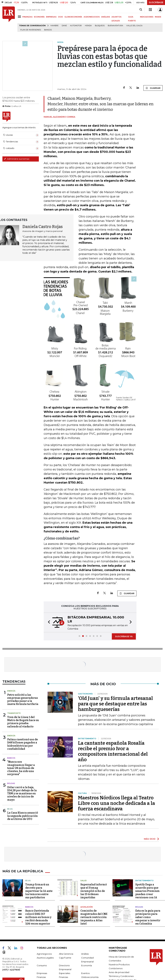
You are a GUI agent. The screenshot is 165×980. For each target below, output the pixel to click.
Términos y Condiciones (121, 976)
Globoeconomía (90, 977)
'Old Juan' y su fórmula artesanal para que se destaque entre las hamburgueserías (115, 704)
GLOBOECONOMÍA (73, 17)
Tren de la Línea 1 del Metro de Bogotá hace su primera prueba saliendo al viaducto (23, 722)
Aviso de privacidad (119, 972)
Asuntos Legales (45, 958)
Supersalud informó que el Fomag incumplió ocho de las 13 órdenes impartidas (94, 891)
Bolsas (11, 783)
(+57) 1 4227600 (11, 970)
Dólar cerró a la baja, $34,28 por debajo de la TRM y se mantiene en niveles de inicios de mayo (22, 794)
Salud (84, 881)
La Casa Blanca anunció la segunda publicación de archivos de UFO (23, 816)
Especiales (65, 973)
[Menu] (20, 17)
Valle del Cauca (134, 26)
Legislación (87, 907)
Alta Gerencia (66, 954)
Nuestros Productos (119, 964)
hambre (54, 26)
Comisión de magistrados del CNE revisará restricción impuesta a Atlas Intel (94, 917)
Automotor (76, 26)
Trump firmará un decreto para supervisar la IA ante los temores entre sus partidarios (39, 891)
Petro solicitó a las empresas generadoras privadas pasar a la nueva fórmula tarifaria (23, 700)
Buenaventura (115, 26)
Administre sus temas (17, 159)
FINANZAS (27, 17)
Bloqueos (100, 26)
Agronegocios (44, 954)
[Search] (141, 10)
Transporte (14, 713)
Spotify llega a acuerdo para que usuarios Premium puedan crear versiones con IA (148, 891)
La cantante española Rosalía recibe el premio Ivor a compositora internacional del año (113, 751)
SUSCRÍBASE (156, 2)
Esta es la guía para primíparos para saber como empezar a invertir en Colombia (148, 917)
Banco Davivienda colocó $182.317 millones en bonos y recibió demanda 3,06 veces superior (38, 917)
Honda (88, 26)
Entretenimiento (144, 881)
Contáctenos (116, 968)
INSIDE (158, 17)
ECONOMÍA (39, 17)
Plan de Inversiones (31, 30)
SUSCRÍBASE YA (124, 636)
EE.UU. (10, 809)
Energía (11, 691)
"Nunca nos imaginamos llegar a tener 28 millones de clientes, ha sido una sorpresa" (21, 768)
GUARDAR (153, 88)
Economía (87, 965)
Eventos (85, 973)
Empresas (42, 973)
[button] (48, 622)
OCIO (61, 17)
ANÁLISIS (106, 17)
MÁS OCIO (150, 839)
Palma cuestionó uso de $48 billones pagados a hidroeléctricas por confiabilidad (23, 744)
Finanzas (41, 977)
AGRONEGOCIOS (92, 17)
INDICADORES (147, 17)
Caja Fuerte (65, 958)
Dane (64, 26)
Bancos (48, 30)
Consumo (42, 965)
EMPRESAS (51, 17)
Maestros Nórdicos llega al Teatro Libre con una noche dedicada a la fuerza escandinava (116, 803)
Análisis (85, 954)
